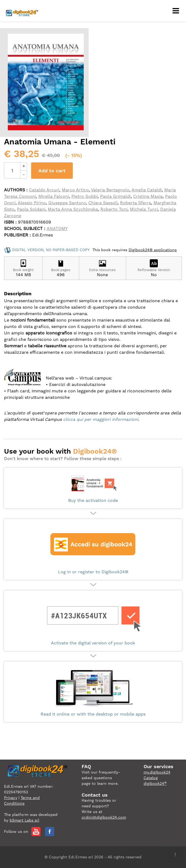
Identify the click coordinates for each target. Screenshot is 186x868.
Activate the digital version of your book (93, 621)
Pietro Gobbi (85, 196)
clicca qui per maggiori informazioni (101, 419)
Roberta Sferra (136, 203)
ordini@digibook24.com (104, 817)
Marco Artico (75, 190)
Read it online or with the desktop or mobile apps (93, 692)
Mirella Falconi (54, 196)
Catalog (151, 778)
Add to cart (52, 171)
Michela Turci (144, 209)
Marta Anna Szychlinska (73, 209)
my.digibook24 (157, 772)
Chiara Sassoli (103, 203)
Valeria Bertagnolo (110, 190)
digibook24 (155, 783)
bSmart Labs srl (24, 820)
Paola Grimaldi (115, 196)
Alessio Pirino (32, 203)
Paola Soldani (31, 209)
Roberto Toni (114, 209)
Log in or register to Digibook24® (93, 549)
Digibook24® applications (153, 250)
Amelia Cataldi (147, 190)
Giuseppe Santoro (67, 203)
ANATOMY (57, 229)
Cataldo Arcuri (44, 190)
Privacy (11, 798)
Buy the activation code (93, 488)
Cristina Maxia (148, 196)
